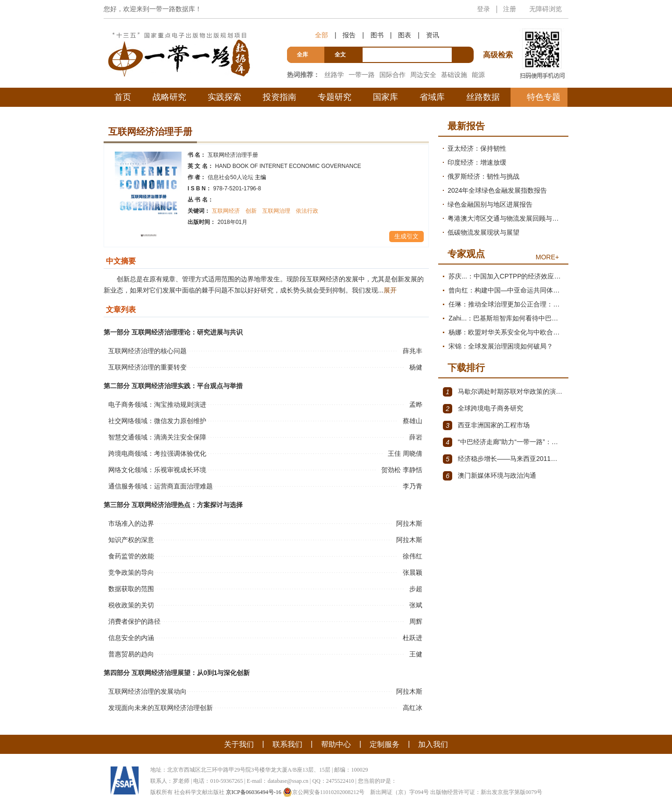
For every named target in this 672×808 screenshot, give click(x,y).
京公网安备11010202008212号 (324, 792)
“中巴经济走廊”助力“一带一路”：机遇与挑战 (503, 442)
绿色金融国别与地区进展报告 (490, 204)
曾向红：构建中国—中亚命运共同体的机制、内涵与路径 (506, 290)
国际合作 (392, 75)
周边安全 (423, 75)
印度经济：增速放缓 (477, 162)
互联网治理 (276, 211)
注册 (510, 9)
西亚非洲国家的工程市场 (486, 425)
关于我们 (239, 744)
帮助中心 (336, 744)
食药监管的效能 (131, 556)
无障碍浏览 (546, 9)
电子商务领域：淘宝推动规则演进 (157, 404)
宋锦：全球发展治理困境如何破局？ (501, 346)
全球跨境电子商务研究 (483, 409)
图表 (405, 35)
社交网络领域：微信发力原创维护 (157, 421)
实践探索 (224, 97)
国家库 (385, 97)
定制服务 (385, 744)
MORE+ (547, 257)
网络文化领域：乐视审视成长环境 (157, 470)
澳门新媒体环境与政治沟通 (490, 476)
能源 (478, 75)
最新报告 (466, 126)
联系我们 (287, 744)
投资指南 (280, 97)
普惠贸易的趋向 (131, 654)
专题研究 (335, 97)
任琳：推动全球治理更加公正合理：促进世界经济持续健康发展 (506, 304)
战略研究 (169, 97)
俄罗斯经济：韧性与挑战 (483, 176)
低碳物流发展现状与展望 (483, 232)
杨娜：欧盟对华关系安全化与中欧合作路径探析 (506, 332)
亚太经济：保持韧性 (477, 148)
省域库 (432, 97)
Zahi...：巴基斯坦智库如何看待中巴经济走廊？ (506, 318)
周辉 (417, 621)
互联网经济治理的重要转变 (147, 367)
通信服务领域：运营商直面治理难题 (161, 486)
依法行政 (307, 211)
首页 (123, 97)
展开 (390, 290)
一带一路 (362, 75)
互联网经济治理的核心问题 (147, 351)
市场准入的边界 (131, 523)
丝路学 (334, 75)
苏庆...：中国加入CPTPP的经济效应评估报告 (506, 276)
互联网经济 (226, 211)
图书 (377, 35)
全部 (322, 35)
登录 (483, 9)
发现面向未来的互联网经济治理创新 (161, 708)
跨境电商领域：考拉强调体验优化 (157, 453)
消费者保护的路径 (134, 621)
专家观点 (466, 254)
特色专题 (544, 97)
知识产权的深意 (131, 540)
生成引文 (406, 236)
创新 (251, 211)
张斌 (417, 605)
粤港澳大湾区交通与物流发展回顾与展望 (506, 218)
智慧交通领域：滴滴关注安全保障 (157, 437)
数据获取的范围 (131, 589)
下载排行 (466, 368)
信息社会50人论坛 (237, 177)
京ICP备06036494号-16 (254, 792)
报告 (349, 35)
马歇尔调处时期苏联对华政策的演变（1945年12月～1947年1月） (503, 392)
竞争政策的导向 (131, 572)
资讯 (433, 35)
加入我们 (433, 744)
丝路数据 (483, 97)
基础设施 (454, 75)
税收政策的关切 (131, 605)
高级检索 (499, 38)
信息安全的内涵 (131, 638)
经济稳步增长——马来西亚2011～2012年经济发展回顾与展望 (503, 459)
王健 (417, 654)
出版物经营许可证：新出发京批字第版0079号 (486, 792)
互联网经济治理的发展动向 (147, 691)
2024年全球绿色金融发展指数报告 (497, 190)
